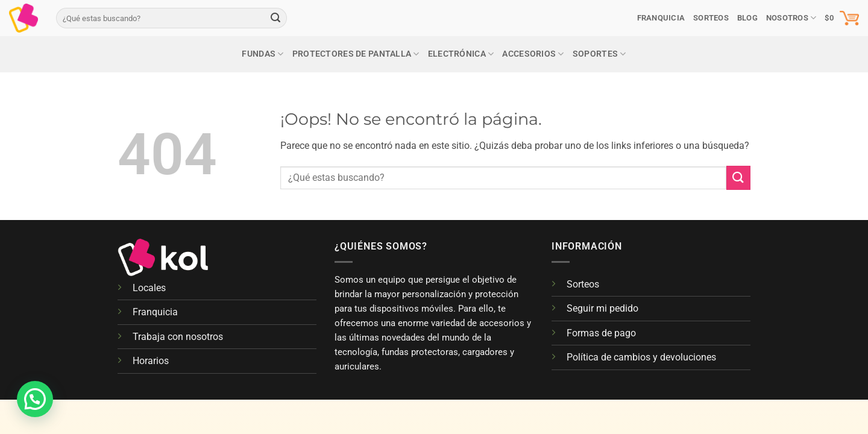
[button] (842, 18)
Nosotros (791, 18)
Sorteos (583, 284)
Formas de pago (601, 333)
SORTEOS (711, 18)
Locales (149, 288)
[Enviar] (275, 18)
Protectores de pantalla (356, 54)
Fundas (263, 54)
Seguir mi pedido (602, 308)
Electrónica (461, 54)
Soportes (599, 54)
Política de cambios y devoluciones (641, 357)
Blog (747, 18)
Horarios (151, 361)
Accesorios (533, 54)
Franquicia (661, 18)
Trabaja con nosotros (178, 337)
